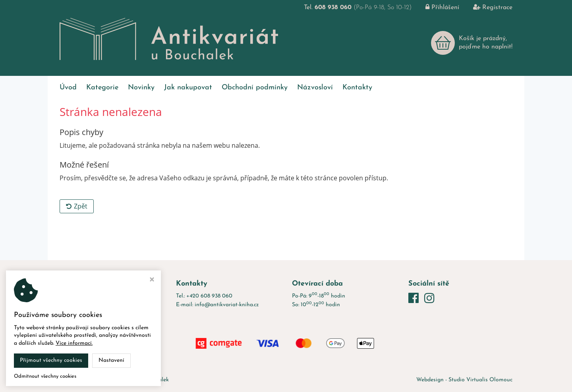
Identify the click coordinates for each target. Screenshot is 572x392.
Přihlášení (436, 8)
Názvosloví (315, 88)
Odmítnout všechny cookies (45, 376)
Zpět (77, 206)
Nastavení (111, 360)
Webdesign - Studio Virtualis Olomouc (464, 380)
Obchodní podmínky (255, 88)
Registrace (487, 8)
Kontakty (357, 88)
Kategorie (102, 88)
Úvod (68, 88)
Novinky (141, 88)
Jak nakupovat (188, 88)
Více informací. (74, 343)
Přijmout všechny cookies (51, 360)
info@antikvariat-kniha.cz (227, 305)
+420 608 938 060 (209, 296)
